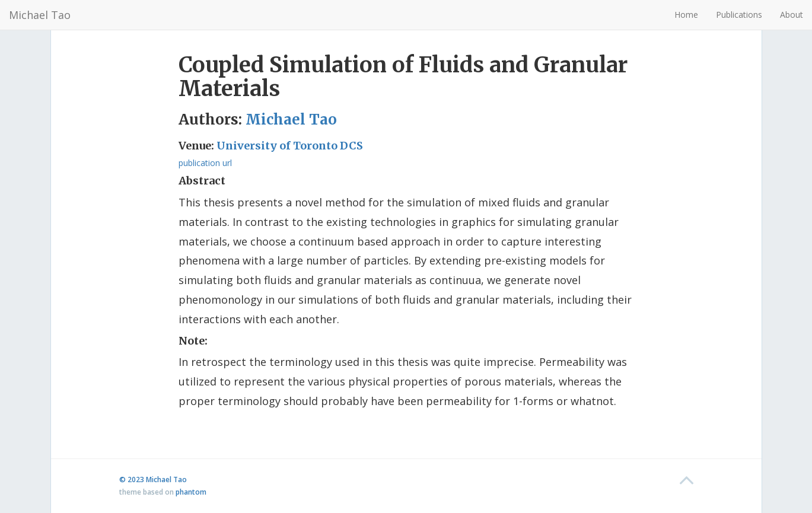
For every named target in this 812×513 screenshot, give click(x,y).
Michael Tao (40, 15)
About (792, 15)
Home (686, 15)
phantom (191, 492)
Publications (739, 15)
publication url (205, 163)
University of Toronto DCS (290, 146)
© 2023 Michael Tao (153, 479)
